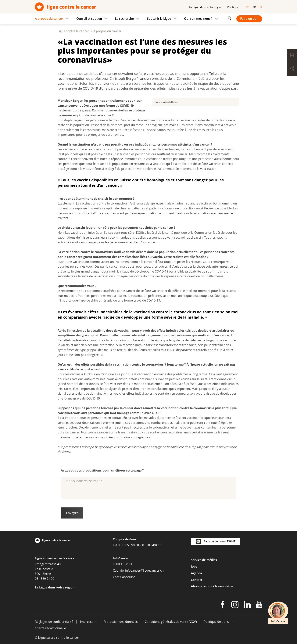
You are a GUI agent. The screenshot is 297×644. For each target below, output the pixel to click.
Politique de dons (216, 622)
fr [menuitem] (254, 7)
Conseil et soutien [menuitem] (89, 19)
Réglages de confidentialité (54, 622)
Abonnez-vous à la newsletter (212, 586)
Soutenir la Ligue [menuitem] (159, 19)
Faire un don (249, 19)
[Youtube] (259, 605)
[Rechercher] (228, 18)
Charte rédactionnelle (50, 628)
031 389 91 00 (45, 579)
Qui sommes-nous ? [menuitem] (198, 19)
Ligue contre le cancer (73, 31)
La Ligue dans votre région (206, 7)
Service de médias (204, 560)
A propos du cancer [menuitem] (49, 19)
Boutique (233, 7)
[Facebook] (223, 605)
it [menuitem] (261, 7)
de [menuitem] (247, 7)
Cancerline (128, 577)
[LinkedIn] (247, 605)
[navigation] (148, 19)
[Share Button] (292, 69)
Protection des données (121, 622)
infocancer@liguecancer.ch (144, 570)
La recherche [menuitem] (124, 19)
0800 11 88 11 (123, 564)
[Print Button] (292, 56)
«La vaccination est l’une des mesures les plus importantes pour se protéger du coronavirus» (142, 51)
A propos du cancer (107, 31)
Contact (197, 580)
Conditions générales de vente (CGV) (171, 622)
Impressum (88, 622)
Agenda (196, 573)
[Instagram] (235, 605)
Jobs (194, 566)
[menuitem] (53, 19)
